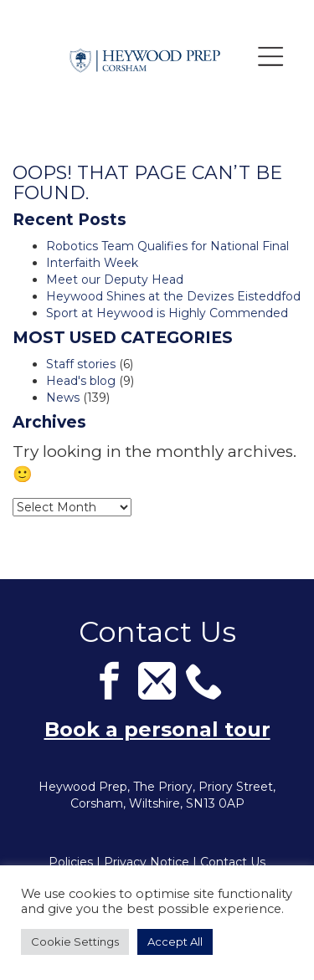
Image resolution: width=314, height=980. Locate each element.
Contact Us (233, 862)
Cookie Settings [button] (75, 942)
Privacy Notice (147, 862)
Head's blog (81, 381)
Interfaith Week (92, 263)
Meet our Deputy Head (115, 280)
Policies (71, 862)
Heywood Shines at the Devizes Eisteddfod (173, 296)
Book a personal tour (157, 729)
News (63, 398)
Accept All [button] (175, 942)
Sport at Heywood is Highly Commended (167, 313)
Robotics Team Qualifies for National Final (167, 246)
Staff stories (81, 364)
